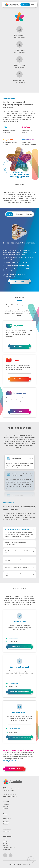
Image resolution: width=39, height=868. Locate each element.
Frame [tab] (29, 214)
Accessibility (7, 849)
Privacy (5, 841)
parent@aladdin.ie (10, 761)
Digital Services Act (9, 847)
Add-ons (6, 807)
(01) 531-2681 (13, 687)
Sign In (25, 5)
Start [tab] (10, 214)
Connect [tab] (19, 214)
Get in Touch (7, 829)
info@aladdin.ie (13, 638)
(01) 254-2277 (13, 732)
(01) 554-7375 (13, 642)
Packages (6, 805)
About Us (6, 822)
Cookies (5, 845)
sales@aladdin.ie (13, 683)
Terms (5, 843)
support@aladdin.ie (14, 729)
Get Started (7, 831)
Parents (5, 809)
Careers (5, 824)
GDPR (5, 839)
